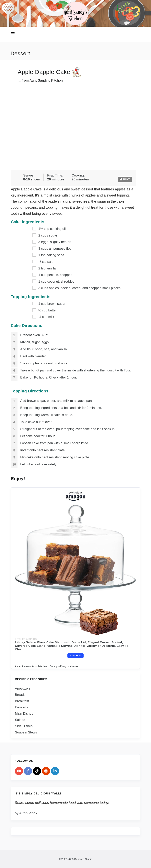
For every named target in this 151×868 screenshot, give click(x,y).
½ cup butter (47, 310)
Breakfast (22, 701)
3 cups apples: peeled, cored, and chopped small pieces (79, 288)
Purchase (75, 656)
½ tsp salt (45, 262)
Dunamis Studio (83, 859)
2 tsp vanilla (47, 268)
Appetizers (23, 688)
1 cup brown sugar (52, 304)
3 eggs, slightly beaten (55, 242)
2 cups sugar (48, 235)
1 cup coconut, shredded (56, 281)
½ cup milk (46, 317)
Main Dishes (24, 713)
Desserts (21, 707)
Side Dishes (24, 726)
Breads (20, 695)
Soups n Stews (26, 732)
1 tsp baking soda (51, 255)
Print (125, 179)
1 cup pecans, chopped (55, 275)
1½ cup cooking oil (52, 229)
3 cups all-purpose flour (55, 248)
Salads (20, 720)
